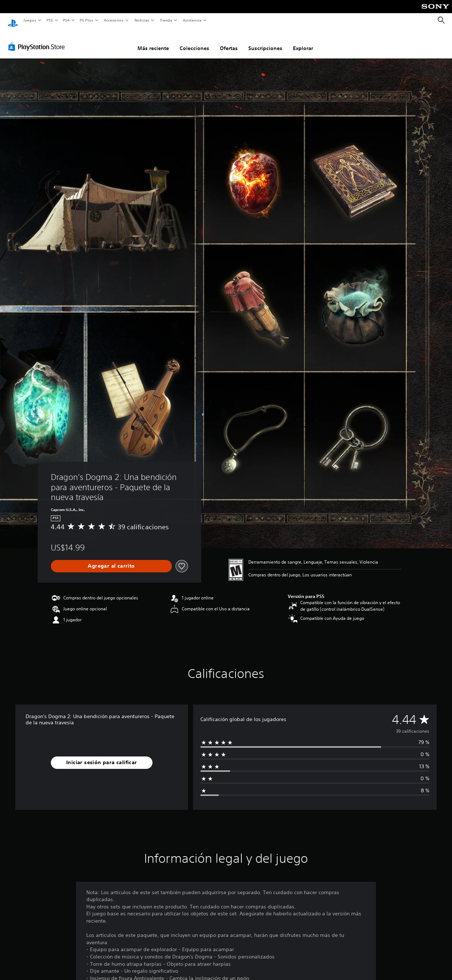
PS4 (67, 20)
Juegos (29, 20)
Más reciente (153, 41)
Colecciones (194, 41)
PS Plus (87, 20)
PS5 (50, 20)
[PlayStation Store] (38, 40)
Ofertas (229, 41)
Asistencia (192, 20)
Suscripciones (265, 41)
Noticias (142, 20)
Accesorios (114, 20)
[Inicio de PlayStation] (13, 20)
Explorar (303, 41)
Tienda (166, 20)
